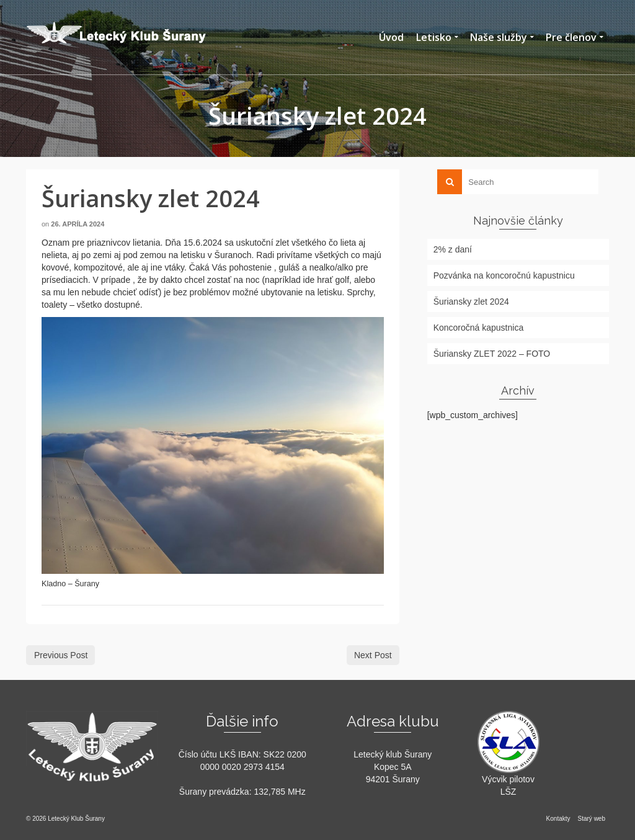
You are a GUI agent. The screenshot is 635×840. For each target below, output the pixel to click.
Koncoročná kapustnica (479, 328)
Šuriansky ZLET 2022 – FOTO (492, 354)
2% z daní (453, 249)
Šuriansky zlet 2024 (471, 302)
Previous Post (61, 655)
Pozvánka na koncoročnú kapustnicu (504, 275)
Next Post (373, 655)
